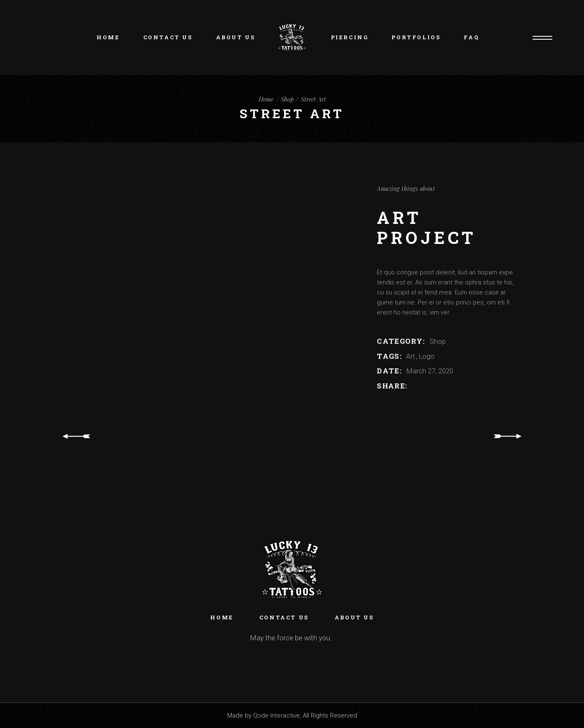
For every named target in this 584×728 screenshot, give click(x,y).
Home (222, 617)
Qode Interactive (277, 715)
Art (411, 356)
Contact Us (284, 617)
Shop (438, 341)
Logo (427, 356)
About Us (354, 617)
